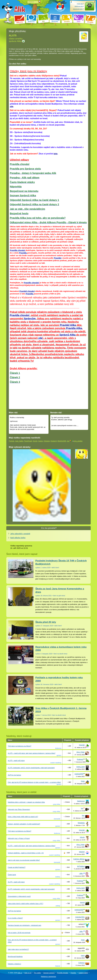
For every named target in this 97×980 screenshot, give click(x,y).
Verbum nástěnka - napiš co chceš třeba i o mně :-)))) (26, 853)
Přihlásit (90, 9)
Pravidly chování (31, 283)
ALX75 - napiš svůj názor (16, 761)
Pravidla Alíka (74, 328)
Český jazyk (12, 875)
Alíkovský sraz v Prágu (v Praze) (19, 838)
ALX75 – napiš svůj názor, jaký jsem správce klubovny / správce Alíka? (32, 753)
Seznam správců (49, 973)
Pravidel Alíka (68, 325)
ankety (58, 906)
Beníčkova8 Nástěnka (15, 957)
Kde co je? (28, 973)
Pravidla (23, 253)
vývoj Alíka (57, 804)
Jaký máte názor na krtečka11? (18, 949)
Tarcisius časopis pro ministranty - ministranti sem (25, 925)
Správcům (30, 319)
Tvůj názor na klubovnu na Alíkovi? (20, 746)
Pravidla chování (18, 250)
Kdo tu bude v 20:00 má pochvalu (19, 933)
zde (12, 106)
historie (58, 966)
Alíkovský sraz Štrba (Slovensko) (19, 810)
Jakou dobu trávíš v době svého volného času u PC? (26, 904)
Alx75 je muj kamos (14, 775)
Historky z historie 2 (14, 964)
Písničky (73, 973)
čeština (58, 877)
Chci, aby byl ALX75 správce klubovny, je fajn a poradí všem (34, 782)
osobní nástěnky (56, 763)
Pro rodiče (37, 973)
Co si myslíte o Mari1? (15, 918)
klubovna (58, 748)
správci (59, 755)
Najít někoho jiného (18, 538)
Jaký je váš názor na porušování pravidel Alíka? (24, 860)
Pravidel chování (27, 291)
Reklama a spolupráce (48, 977)
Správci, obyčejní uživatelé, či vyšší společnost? (24, 824)
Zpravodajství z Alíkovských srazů (19, 896)
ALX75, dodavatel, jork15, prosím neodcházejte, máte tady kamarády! (31, 768)
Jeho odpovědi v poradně (20, 534)
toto (56, 154)
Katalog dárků (83, 973)
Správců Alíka (67, 335)
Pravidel (58, 258)
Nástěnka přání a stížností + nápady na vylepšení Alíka (26, 802)
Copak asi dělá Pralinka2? (17, 867)
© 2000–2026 (15, 973)
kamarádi (57, 819)
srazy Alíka (56, 812)
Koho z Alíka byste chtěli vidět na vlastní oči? (23, 817)
